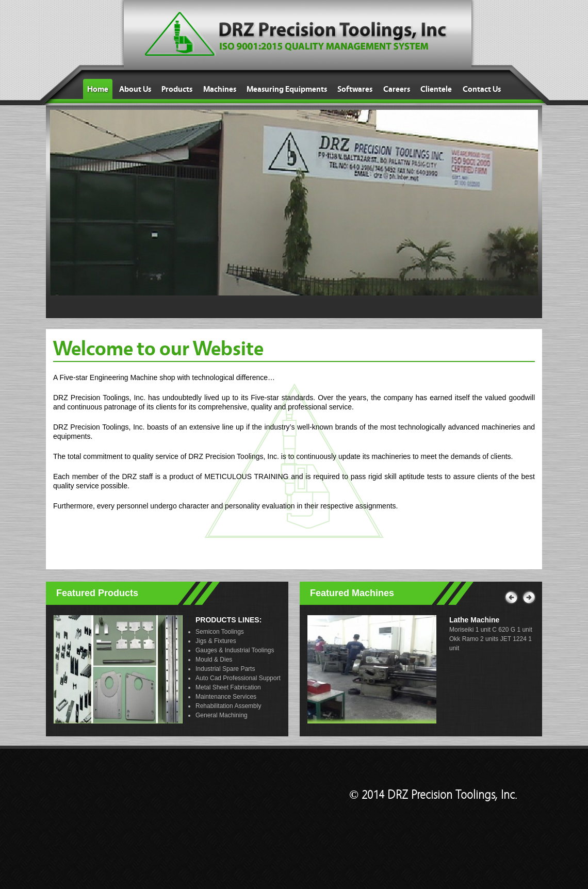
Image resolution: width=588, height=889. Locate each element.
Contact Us (482, 89)
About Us (135, 89)
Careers (397, 89)
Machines (220, 89)
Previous (510, 598)
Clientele (436, 89)
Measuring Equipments (287, 89)
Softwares (355, 89)
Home (98, 89)
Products (177, 89)
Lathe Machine (474, 620)
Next (528, 594)
